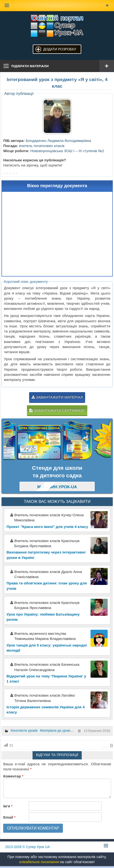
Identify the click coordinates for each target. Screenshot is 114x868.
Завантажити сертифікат (57, 410)
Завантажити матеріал (57, 397)
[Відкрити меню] (107, 66)
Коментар (13, 776)
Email (9, 817)
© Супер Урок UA (28, 847)
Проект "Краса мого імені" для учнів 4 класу (47, 527)
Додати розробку (60, 49)
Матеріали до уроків (56, 730)
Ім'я (8, 806)
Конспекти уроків (24, 730)
